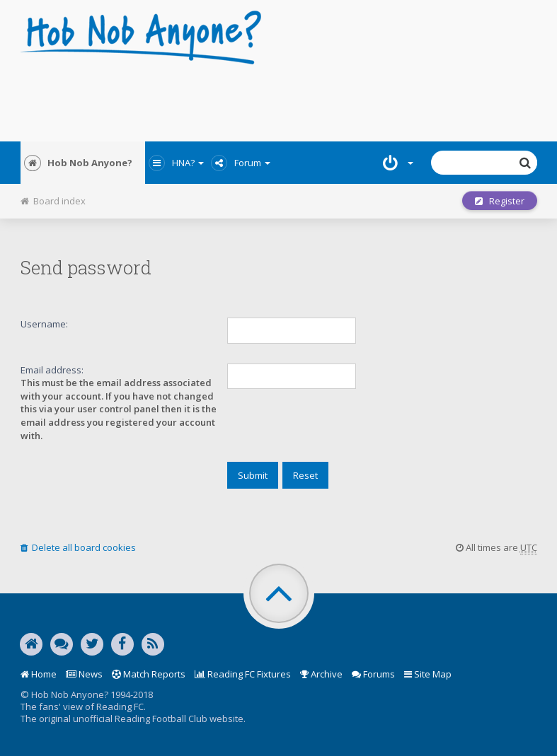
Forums (373, 674)
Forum (241, 163)
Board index (53, 201)
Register (500, 201)
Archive (321, 674)
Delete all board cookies (78, 547)
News (84, 674)
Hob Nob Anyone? (78, 163)
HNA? (176, 163)
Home (39, 674)
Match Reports (149, 674)
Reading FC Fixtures (243, 674)
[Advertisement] (279, 99)
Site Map (428, 674)
